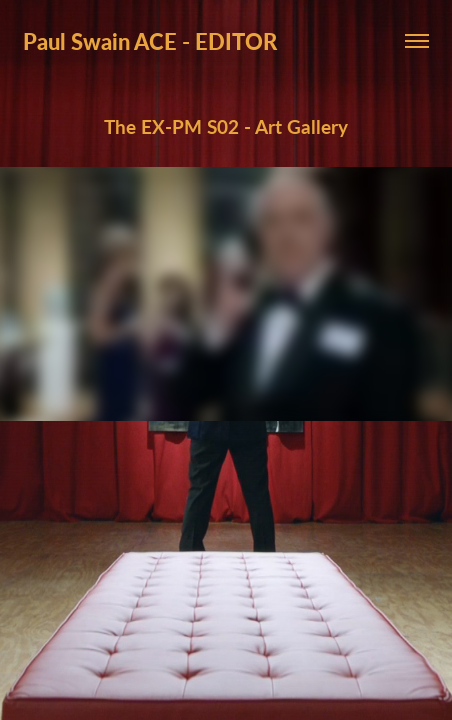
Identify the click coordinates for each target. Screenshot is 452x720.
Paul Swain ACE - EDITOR (150, 41)
